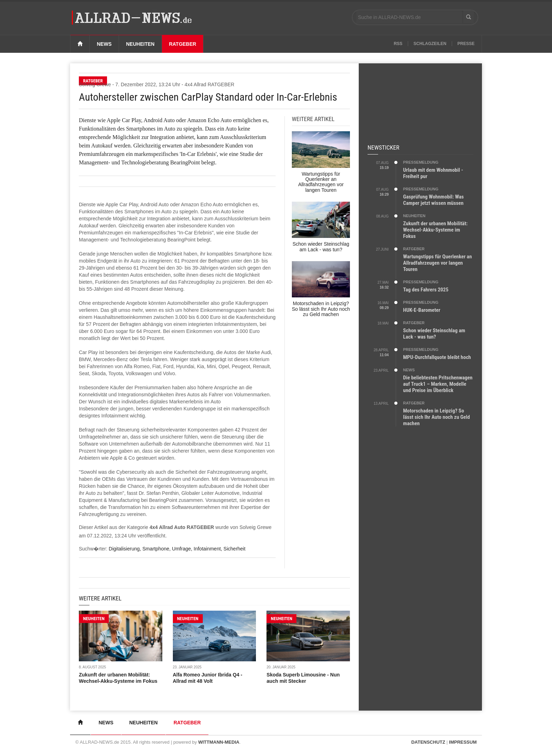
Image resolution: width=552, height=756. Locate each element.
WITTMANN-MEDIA (219, 742)
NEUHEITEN (94, 619)
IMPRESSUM (463, 742)
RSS (398, 44)
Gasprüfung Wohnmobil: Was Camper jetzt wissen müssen (433, 200)
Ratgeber (183, 44)
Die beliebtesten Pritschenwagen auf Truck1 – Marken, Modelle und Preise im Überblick (438, 384)
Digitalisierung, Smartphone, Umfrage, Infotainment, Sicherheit (177, 549)
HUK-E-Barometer (422, 310)
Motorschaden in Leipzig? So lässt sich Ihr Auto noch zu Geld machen (437, 417)
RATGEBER (414, 249)
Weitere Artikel (100, 598)
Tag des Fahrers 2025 (426, 290)
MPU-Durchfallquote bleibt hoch (437, 357)
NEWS (409, 370)
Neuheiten (140, 44)
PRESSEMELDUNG (421, 162)
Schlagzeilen (430, 44)
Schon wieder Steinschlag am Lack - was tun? (434, 334)
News (104, 44)
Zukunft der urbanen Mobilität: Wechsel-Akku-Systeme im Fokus (435, 230)
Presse (466, 44)
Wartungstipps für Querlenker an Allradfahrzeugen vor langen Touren (437, 263)
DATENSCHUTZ (428, 742)
